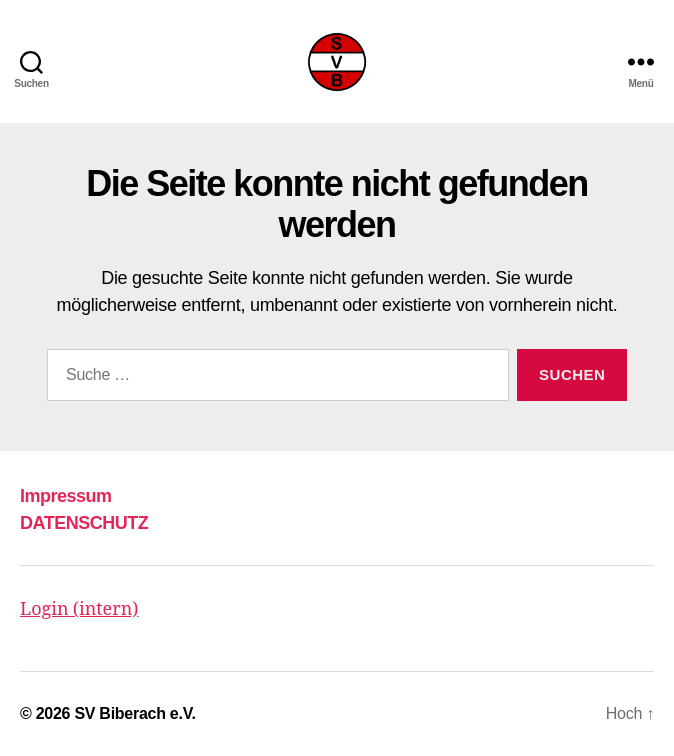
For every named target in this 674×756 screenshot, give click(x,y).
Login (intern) (79, 609)
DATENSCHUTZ (84, 523)
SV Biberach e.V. (134, 713)
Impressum (66, 496)
